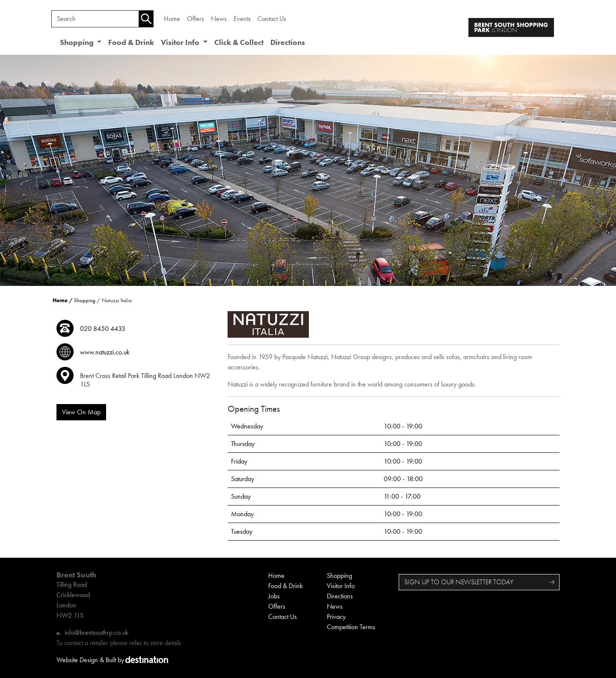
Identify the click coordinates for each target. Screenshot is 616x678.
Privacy (336, 617)
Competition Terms (351, 627)
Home (172, 19)
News (219, 19)
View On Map (81, 412)
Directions (288, 42)
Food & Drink (131, 42)
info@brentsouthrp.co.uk (96, 632)
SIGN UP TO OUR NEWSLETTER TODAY (459, 582)
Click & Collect (239, 42)
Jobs (274, 596)
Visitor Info (341, 586)
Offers (195, 19)
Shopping (85, 300)
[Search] (95, 19)
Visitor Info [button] (181, 42)
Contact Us (272, 19)
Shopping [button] (78, 42)
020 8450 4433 (103, 329)
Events (242, 19)
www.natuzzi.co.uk (105, 352)
